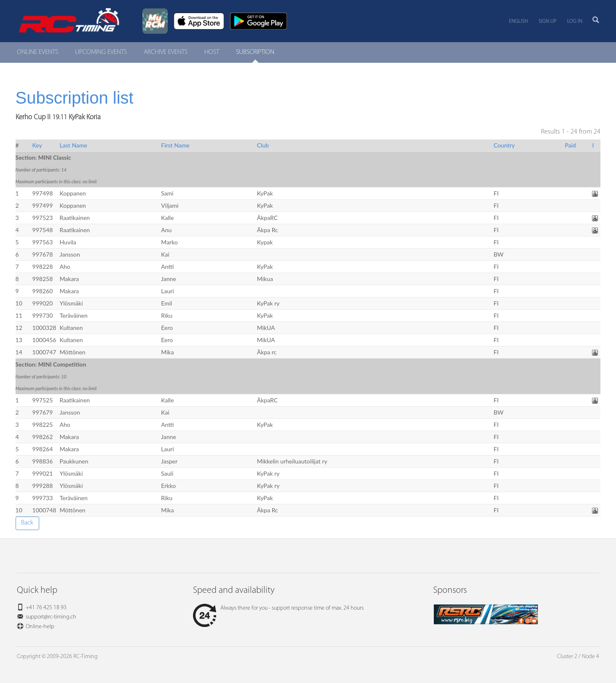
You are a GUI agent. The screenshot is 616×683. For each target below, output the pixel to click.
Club (263, 145)
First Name (175, 145)
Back (27, 523)
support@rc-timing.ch (51, 617)
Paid (570, 145)
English (518, 21)
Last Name (74, 145)
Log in (575, 21)
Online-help (40, 627)
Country (504, 145)
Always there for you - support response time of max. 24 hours (278, 608)
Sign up (548, 21)
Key (37, 145)
